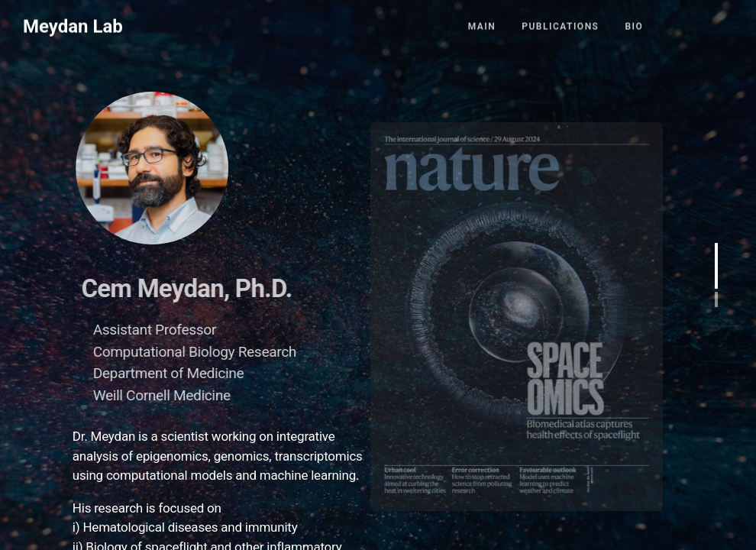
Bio (634, 22)
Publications (560, 22)
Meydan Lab (73, 22)
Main (482, 22)
